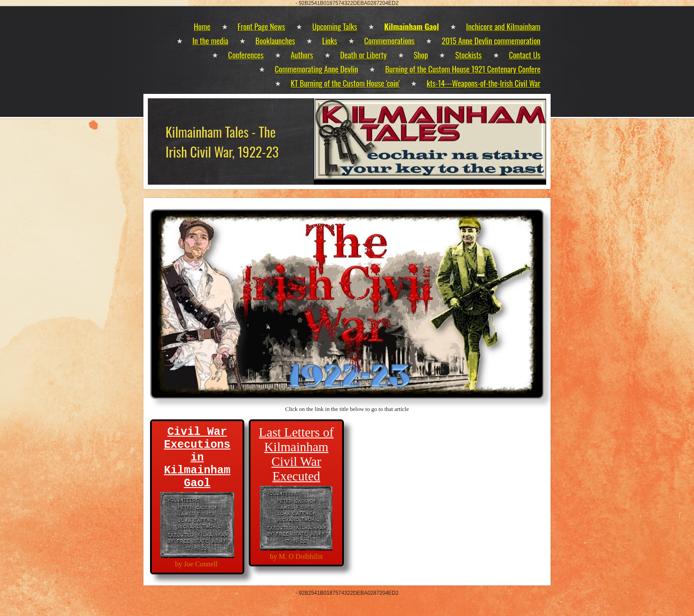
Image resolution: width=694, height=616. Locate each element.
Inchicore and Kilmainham (503, 27)
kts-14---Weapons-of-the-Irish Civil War (484, 83)
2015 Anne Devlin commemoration (491, 41)
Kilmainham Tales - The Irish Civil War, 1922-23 (222, 142)
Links (330, 41)
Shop (421, 55)
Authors (302, 55)
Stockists (468, 55)
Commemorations (389, 41)
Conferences (246, 55)
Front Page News (261, 27)
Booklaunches (275, 41)
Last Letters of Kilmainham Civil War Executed (296, 454)
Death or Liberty (364, 55)
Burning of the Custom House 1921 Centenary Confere (463, 69)
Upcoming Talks (334, 27)
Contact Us (525, 55)
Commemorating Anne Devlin (316, 69)
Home (202, 27)
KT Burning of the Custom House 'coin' (345, 83)
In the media (210, 41)
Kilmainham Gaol (412, 27)
